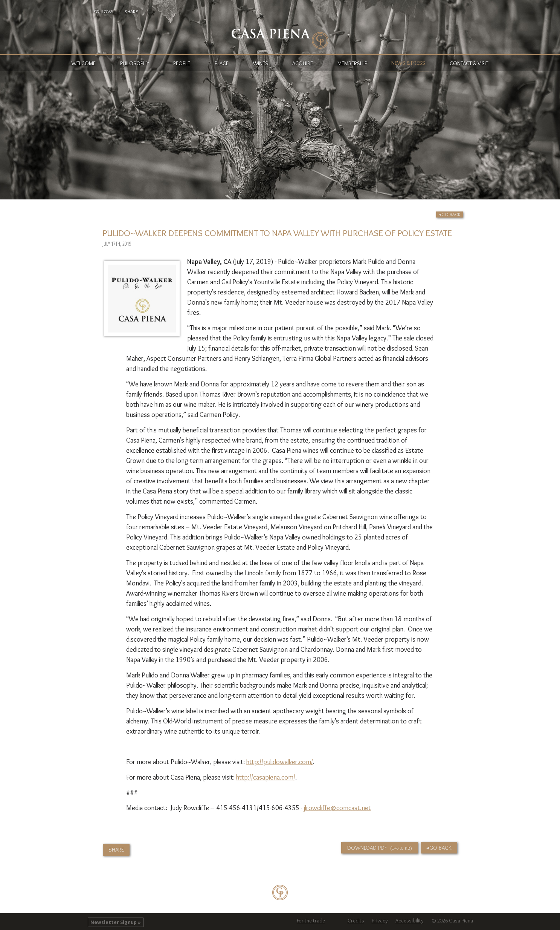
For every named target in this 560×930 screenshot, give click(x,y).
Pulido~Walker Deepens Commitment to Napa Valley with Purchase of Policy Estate (277, 233)
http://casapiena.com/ (266, 777)
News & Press (408, 63)
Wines (261, 63)
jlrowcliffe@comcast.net (337, 808)
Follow (103, 11)
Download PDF (380, 848)
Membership (352, 63)
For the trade (311, 921)
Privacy (380, 921)
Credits (356, 921)
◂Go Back (450, 214)
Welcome (84, 63)
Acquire (303, 63)
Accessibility (410, 921)
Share (131, 11)
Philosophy (135, 63)
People (182, 63)
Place (222, 63)
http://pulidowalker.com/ (280, 762)
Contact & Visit (469, 63)
